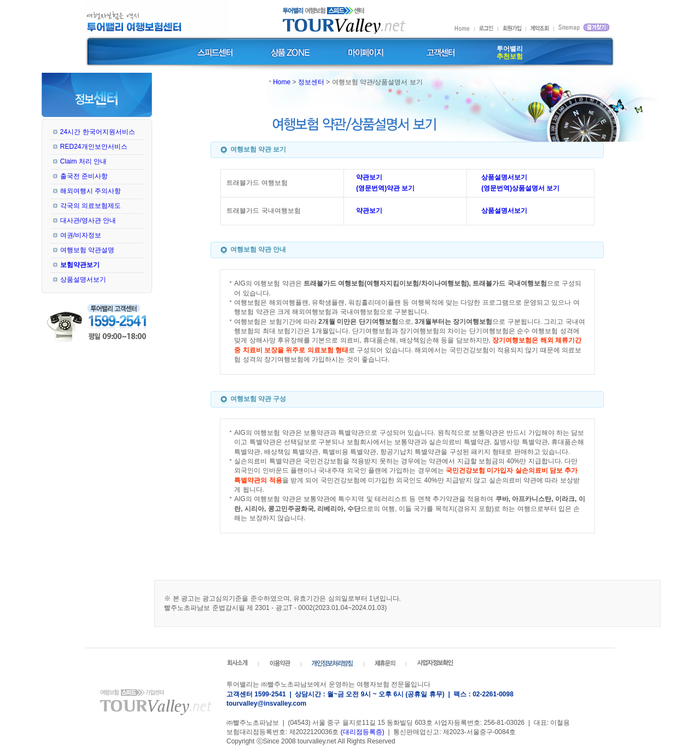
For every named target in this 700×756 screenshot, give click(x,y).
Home (282, 82)
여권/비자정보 (81, 235)
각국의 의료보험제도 (91, 206)
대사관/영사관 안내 (88, 220)
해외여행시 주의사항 (91, 191)
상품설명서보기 (83, 280)
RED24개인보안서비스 (94, 147)
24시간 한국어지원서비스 (98, 132)
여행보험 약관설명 (87, 250)
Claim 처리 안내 (83, 161)
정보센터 (311, 82)
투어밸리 (510, 53)
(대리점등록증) (363, 732)
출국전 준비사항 (84, 176)
